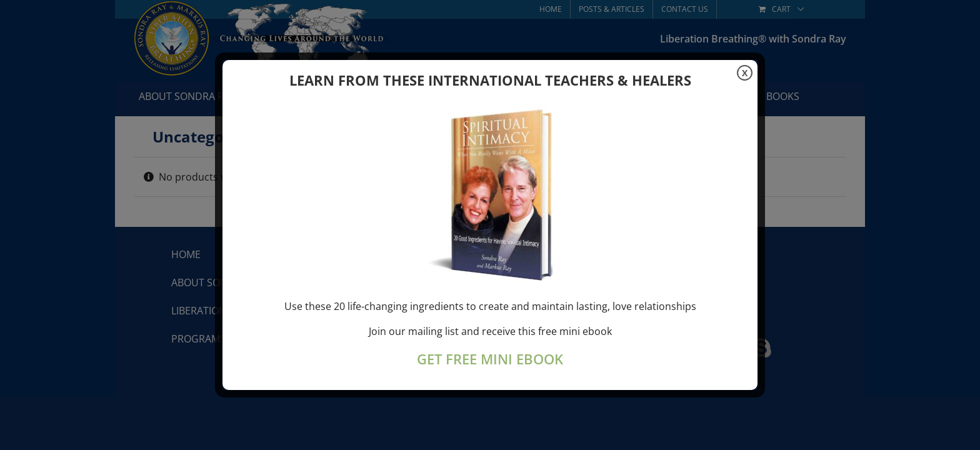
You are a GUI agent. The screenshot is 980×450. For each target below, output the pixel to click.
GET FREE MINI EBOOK (490, 359)
